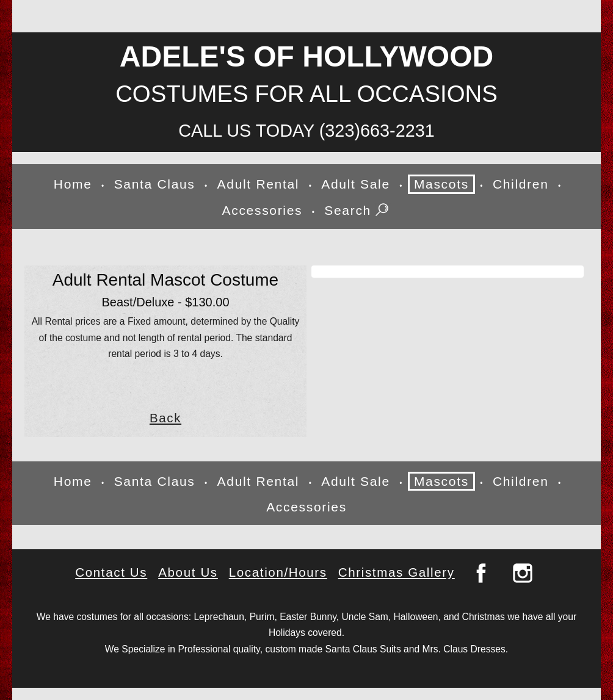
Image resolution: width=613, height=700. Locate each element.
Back (165, 418)
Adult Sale (356, 184)
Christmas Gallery (397, 572)
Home (73, 184)
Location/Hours (278, 572)
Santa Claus (155, 184)
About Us (188, 572)
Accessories (263, 210)
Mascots (441, 184)
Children (521, 184)
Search (357, 211)
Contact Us (111, 572)
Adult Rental (259, 184)
